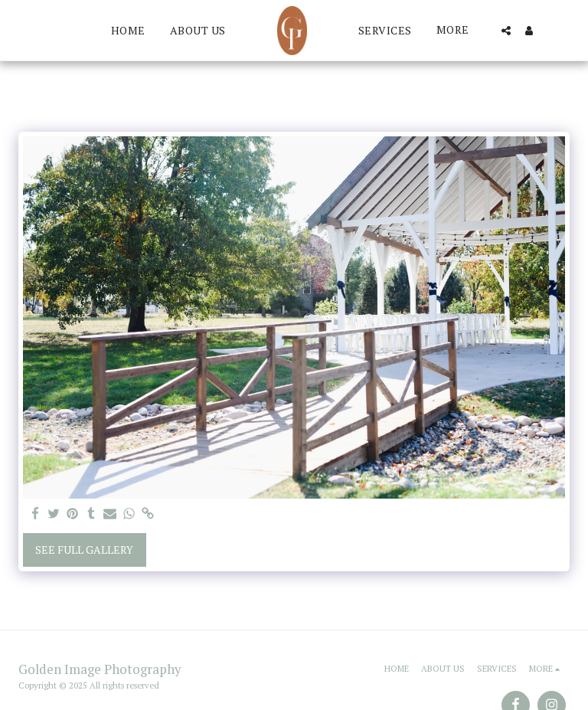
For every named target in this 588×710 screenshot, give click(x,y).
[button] (506, 31)
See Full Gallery (84, 550)
